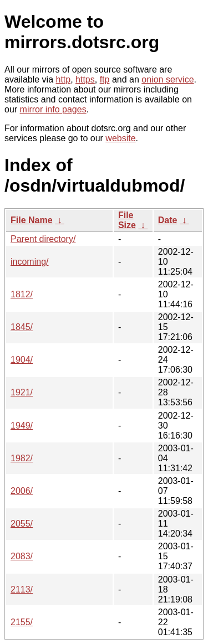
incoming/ (29, 262)
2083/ (22, 556)
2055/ (22, 524)
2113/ (22, 589)
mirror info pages (53, 109)
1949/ (22, 426)
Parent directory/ (43, 239)
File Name (32, 220)
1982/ (22, 458)
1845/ (22, 327)
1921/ (22, 392)
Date (168, 220)
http (64, 79)
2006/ (22, 491)
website (120, 138)
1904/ (22, 360)
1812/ (22, 294)
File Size (127, 220)
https (85, 79)
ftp (105, 79)
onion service (168, 79)
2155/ (22, 622)
